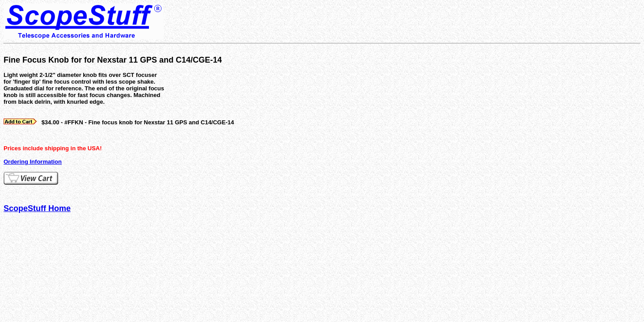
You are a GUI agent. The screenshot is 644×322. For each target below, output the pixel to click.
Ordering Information (33, 162)
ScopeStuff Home (37, 208)
